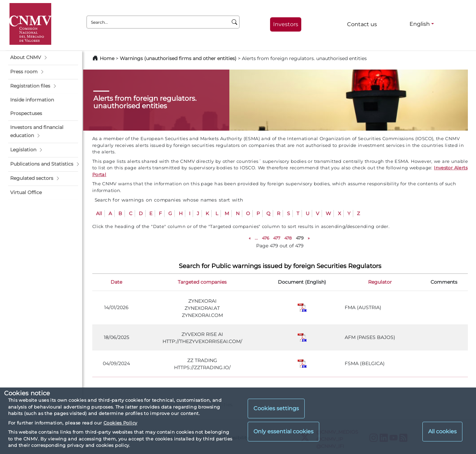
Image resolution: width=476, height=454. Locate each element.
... (256, 238)
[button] (43, 58)
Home (107, 58)
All (99, 213)
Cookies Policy (120, 423)
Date (116, 282)
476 (265, 238)
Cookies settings (276, 408)
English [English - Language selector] (420, 24)
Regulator (380, 282)
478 (288, 238)
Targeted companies (202, 282)
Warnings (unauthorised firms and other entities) (178, 58)
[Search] (235, 22)
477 (277, 238)
